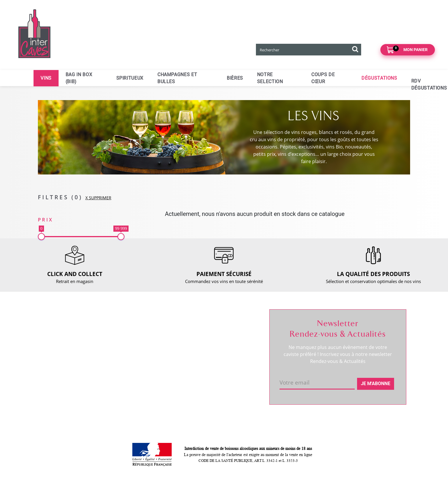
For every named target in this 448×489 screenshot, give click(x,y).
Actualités (56, 356)
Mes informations (213, 338)
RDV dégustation (63, 346)
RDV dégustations (415, 84)
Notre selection (270, 78)
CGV (125, 368)
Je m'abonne (376, 384)
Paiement (130, 358)
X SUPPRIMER (98, 198)
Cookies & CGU (136, 397)
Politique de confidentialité (147, 387)
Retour (127, 348)
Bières (235, 78)
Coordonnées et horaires (71, 336)
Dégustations (379, 78)
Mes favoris (207, 348)
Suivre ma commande (217, 328)
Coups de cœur (323, 78)
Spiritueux (130, 78)
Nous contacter (136, 328)
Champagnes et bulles (177, 78)
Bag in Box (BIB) (79, 78)
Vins (46, 78)
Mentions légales (138, 378)
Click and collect (137, 338)
